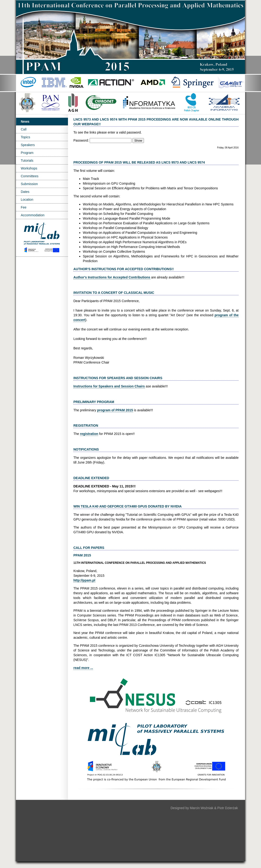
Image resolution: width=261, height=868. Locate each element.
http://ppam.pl (84, 580)
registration (89, 434)
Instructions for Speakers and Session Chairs (109, 386)
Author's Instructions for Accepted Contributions (112, 277)
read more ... (83, 668)
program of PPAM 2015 (115, 410)
